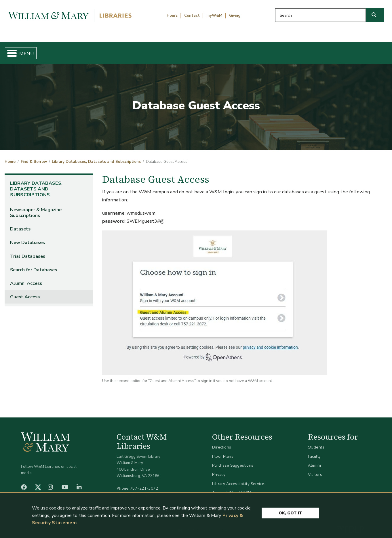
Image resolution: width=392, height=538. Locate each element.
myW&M (214, 16)
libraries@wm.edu (145, 490)
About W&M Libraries (299, 51)
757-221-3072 (144, 484)
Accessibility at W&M (232, 488)
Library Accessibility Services (239, 479)
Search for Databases (34, 265)
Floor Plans (223, 452)
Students (316, 443)
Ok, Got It (290, 515)
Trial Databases (28, 251)
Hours (172, 16)
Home (30, 51)
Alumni (315, 461)
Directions (222, 443)
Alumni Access (26, 278)
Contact (192, 16)
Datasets (20, 224)
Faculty (314, 452)
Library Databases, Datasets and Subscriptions (96, 157)
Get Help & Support (150, 51)
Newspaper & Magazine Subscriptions (36, 208)
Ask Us (361, 51)
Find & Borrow (82, 51)
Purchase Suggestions (233, 461)
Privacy (219, 470)
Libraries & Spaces (224, 51)
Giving (235, 16)
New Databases (27, 238)
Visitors (315, 470)
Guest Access (25, 292)
